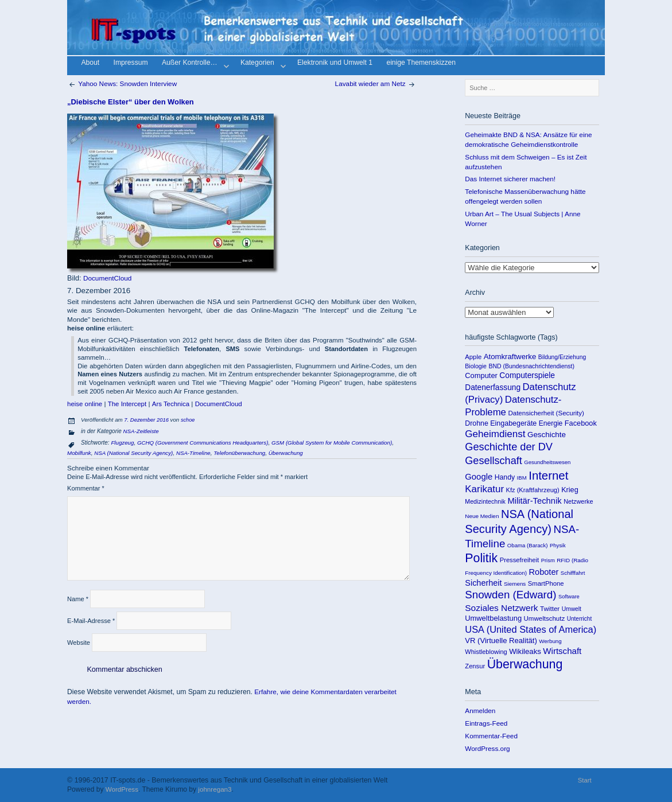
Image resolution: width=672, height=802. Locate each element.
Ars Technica (171, 404)
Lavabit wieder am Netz (376, 83)
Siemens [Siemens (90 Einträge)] (515, 584)
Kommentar (86, 488)
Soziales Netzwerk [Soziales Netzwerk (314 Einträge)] (501, 608)
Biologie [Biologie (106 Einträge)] (476, 366)
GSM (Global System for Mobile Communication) (332, 443)
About (90, 63)
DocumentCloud (107, 278)
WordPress (122, 789)
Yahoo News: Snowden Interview (122, 83)
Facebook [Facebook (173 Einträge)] (581, 423)
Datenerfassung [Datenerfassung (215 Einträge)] (493, 388)
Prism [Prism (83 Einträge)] (548, 560)
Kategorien (262, 64)
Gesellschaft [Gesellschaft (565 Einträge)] (493, 461)
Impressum (131, 63)
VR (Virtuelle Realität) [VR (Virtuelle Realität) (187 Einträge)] (501, 641)
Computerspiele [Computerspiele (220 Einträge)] (527, 375)
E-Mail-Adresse (91, 621)
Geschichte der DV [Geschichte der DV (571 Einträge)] (509, 447)
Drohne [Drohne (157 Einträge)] (477, 423)
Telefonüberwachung (239, 453)
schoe (188, 420)
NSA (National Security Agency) (133, 453)
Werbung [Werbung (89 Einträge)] (550, 641)
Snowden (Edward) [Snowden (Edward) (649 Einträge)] (510, 595)
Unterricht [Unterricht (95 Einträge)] (580, 619)
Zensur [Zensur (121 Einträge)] (475, 666)
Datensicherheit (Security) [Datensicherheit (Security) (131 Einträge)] (546, 413)
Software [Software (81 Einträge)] (569, 597)
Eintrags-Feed (486, 723)
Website (79, 643)
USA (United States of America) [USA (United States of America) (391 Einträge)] (531, 629)
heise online (85, 404)
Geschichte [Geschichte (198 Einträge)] (547, 435)
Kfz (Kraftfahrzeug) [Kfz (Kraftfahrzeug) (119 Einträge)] (533, 490)
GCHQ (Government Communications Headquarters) (203, 443)
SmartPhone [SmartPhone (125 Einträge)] (546, 583)
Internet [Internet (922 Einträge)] (548, 476)
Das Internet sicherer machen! (510, 179)
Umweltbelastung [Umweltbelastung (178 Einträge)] (493, 618)
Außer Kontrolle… (194, 64)
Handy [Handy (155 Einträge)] (505, 477)
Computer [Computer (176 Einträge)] (481, 375)
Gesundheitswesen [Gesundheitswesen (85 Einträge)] (547, 462)
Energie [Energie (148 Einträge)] (551, 423)
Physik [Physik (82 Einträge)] (558, 545)
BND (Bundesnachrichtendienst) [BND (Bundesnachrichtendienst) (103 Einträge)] (531, 366)
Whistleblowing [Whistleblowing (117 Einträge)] (486, 652)
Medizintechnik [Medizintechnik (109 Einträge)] (485, 501)
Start (585, 780)
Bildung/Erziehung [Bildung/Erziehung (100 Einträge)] (562, 357)
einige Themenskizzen (421, 63)
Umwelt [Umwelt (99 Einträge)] (572, 609)
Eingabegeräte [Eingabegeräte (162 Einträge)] (513, 423)
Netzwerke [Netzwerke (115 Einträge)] (578, 501)
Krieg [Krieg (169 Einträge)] (570, 490)
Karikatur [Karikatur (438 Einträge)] (484, 489)
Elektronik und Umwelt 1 (335, 63)
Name (78, 599)
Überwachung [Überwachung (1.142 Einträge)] (525, 664)
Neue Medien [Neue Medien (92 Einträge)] (482, 516)
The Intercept (127, 404)
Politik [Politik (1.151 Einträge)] (481, 558)
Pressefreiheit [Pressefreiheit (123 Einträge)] (520, 560)
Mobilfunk (79, 453)
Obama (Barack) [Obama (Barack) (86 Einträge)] (528, 545)
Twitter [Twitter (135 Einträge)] (550, 608)
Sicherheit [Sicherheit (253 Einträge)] (483, 583)
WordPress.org (487, 748)
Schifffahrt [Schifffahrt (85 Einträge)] (573, 573)
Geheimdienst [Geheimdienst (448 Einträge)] (495, 434)
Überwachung (286, 453)
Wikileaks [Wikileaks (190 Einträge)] (525, 651)
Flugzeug (122, 443)
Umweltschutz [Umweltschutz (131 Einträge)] (545, 618)
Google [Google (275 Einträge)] (479, 477)
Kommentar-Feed (491, 736)
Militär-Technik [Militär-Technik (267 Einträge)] (534, 501)
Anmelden (480, 710)
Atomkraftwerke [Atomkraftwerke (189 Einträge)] (510, 357)
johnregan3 (215, 789)
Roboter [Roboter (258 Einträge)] (544, 572)
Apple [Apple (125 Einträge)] (473, 357)
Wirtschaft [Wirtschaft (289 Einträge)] (562, 651)
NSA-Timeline (193, 453)
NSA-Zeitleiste (141, 431)
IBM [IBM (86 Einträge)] (522, 478)
